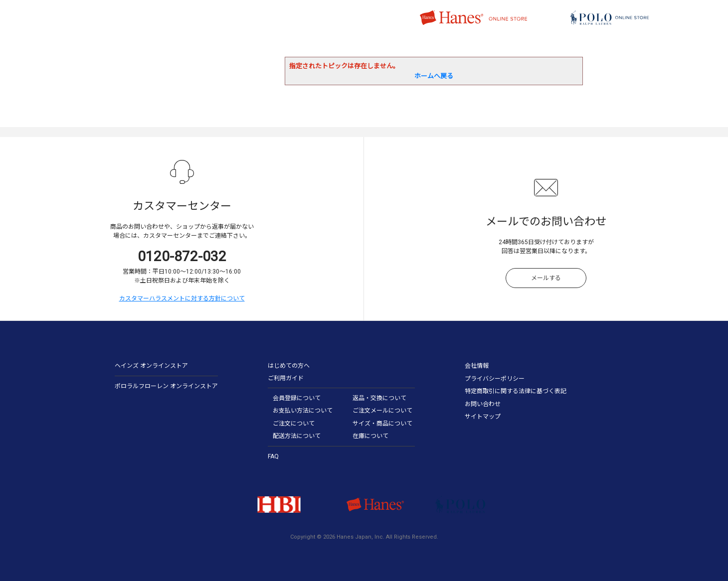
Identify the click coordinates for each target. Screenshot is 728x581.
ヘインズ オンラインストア (151, 366)
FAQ (273, 456)
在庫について (370, 436)
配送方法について (297, 436)
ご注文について (294, 424)
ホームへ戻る (434, 76)
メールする (546, 278)
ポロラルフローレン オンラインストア (166, 386)
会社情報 (477, 366)
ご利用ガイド (286, 378)
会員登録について (297, 398)
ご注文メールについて (382, 411)
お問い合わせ (483, 404)
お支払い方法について (303, 411)
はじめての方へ (289, 366)
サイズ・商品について (382, 424)
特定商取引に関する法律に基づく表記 (516, 391)
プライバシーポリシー (495, 379)
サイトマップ (483, 417)
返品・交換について (379, 398)
